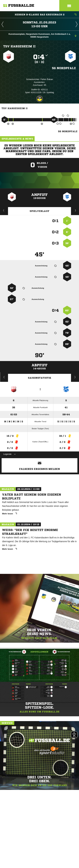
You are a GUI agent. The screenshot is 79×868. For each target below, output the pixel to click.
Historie (4, 377)
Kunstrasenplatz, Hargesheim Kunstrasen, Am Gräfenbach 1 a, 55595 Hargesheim (42, 35)
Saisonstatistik (40, 378)
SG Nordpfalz (64, 68)
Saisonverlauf (75, 377)
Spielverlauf (39, 211)
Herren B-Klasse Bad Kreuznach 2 (46, 15)
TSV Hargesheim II (19, 46)
